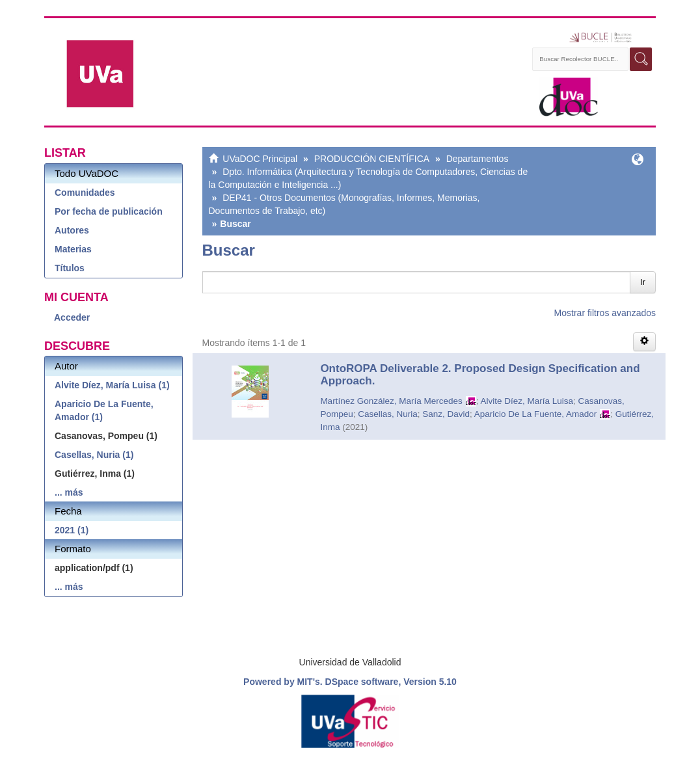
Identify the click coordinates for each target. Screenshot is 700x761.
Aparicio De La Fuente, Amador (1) (104, 410)
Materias (73, 249)
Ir (643, 282)
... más (69, 492)
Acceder (72, 317)
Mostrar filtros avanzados (605, 313)
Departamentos (478, 159)
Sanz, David (446, 414)
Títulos (70, 268)
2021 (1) (72, 530)
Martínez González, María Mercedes (391, 401)
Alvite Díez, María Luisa (527, 401)
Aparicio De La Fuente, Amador (535, 414)
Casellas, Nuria (388, 414)
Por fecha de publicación (109, 211)
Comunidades (85, 193)
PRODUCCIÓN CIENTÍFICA (372, 159)
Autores (72, 230)
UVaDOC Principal (260, 159)
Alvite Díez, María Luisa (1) (112, 385)
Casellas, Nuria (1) (94, 455)
